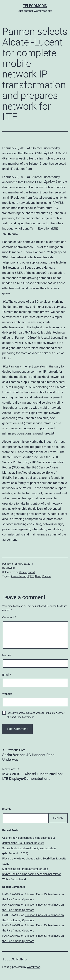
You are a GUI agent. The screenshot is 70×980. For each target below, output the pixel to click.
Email (7, 675)
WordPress (33, 967)
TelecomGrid (35, 6)
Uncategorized (27, 572)
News (38, 576)
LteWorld (10, 568)
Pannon (46, 576)
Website (7, 694)
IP (28, 576)
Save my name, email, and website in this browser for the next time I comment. (36, 715)
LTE (32, 576)
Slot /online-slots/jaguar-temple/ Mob (25, 869)
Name (7, 655)
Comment (9, 617)
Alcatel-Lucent (19, 576)
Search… (8, 809)
